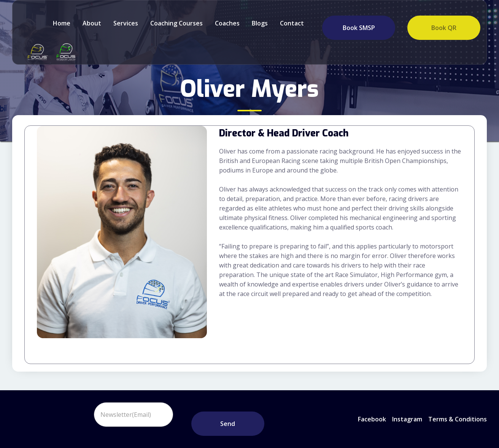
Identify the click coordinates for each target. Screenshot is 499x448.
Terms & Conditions (458, 419)
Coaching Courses (176, 23)
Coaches (227, 23)
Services (126, 23)
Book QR (444, 28)
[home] (36, 52)
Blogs (260, 23)
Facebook (372, 419)
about (92, 23)
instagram (407, 419)
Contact (292, 23)
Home (62, 23)
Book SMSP (359, 28)
